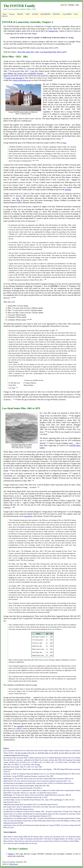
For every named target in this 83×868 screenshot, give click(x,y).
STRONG (20, 14)
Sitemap (12, 14)
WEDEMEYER (45, 14)
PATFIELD (56, 14)
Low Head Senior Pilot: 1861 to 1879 (53, 52)
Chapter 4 (11, 854)
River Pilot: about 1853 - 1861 (28, 52)
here (72, 38)
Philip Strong (13, 864)
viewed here (28, 516)
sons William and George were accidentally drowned (23, 73)
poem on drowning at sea (22, 80)
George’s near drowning (14, 78)
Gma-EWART (67, 14)
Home (5, 14)
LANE (28, 14)
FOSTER (35, 14)
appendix (68, 190)
